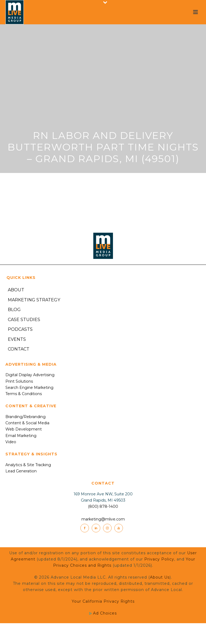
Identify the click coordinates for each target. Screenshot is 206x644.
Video (11, 442)
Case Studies (24, 320)
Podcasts (20, 329)
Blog (14, 310)
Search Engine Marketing (29, 388)
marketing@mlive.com (103, 519)
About (16, 290)
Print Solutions (19, 381)
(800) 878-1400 (103, 506)
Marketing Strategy (34, 300)
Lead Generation (21, 471)
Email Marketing (21, 436)
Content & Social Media (27, 423)
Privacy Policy (159, 559)
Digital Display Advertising (30, 375)
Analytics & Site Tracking (28, 465)
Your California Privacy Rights (103, 601)
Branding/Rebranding (25, 417)
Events (17, 339)
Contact (19, 349)
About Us (160, 577)
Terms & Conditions (24, 394)
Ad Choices (103, 613)
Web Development (24, 429)
